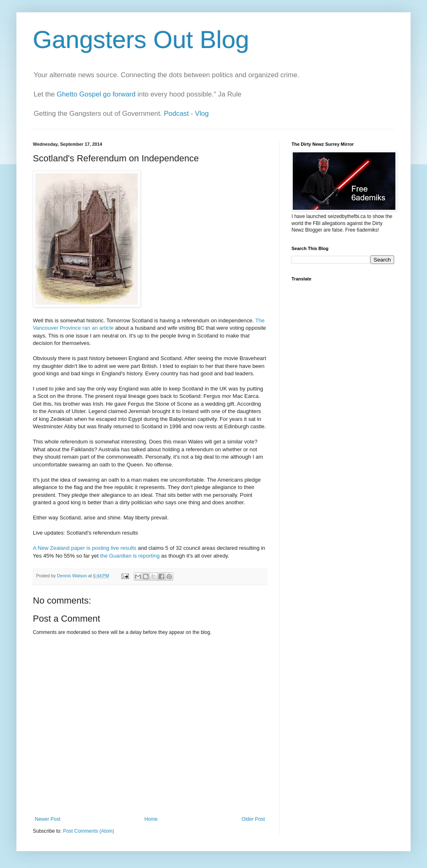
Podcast (176, 114)
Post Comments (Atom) (88, 831)
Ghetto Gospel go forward (96, 94)
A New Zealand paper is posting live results (85, 548)
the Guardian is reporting (130, 556)
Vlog (202, 114)
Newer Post (48, 819)
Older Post (253, 819)
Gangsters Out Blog (141, 40)
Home (151, 819)
